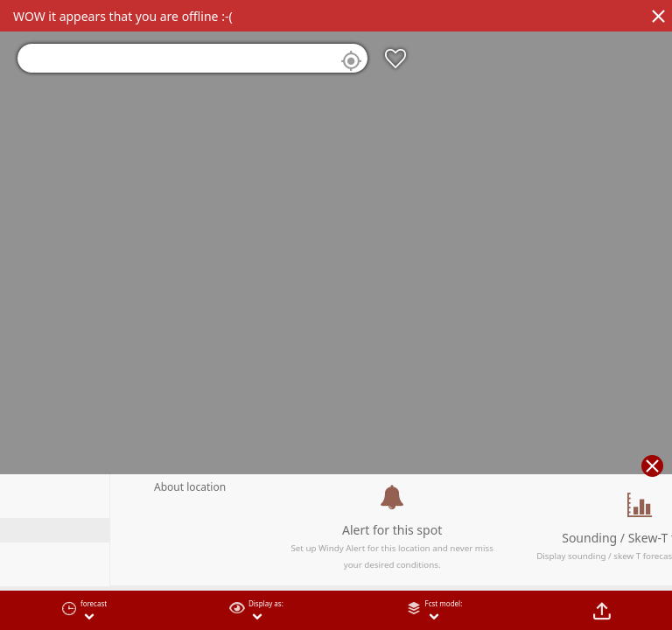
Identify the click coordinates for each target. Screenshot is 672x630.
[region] (336, 315)
